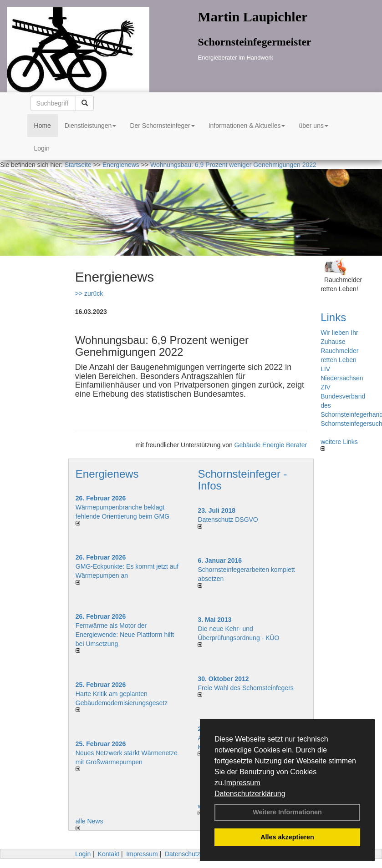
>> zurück (89, 293)
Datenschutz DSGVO (228, 520)
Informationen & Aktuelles (247, 126)
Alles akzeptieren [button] (287, 837)
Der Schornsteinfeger (162, 126)
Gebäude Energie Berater (271, 445)
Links (333, 317)
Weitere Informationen (287, 812)
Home (43, 126)
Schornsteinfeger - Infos (242, 480)
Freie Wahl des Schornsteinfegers (245, 688)
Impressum (242, 783)
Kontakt (109, 854)
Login (42, 148)
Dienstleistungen (91, 126)
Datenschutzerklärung (250, 794)
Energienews (107, 474)
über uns (313, 126)
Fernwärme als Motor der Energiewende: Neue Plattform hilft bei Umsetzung (125, 635)
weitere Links (339, 444)
